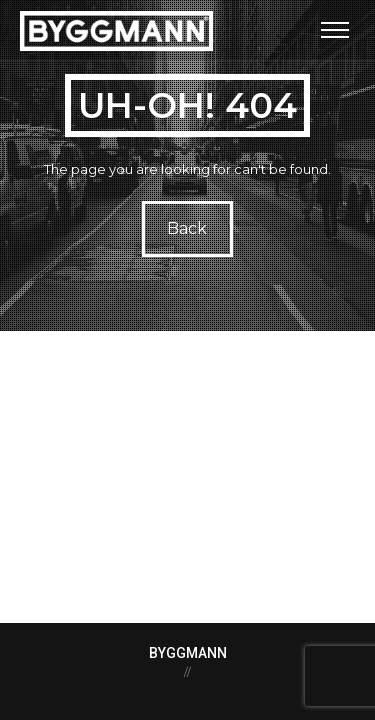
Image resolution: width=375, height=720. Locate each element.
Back (188, 228)
